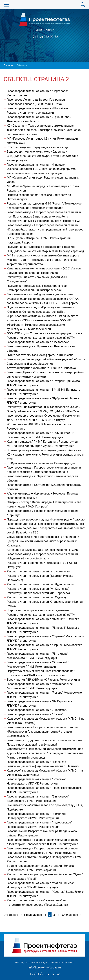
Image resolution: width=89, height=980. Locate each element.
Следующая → (72, 915)
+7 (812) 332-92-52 (44, 37)
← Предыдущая (31, 915)
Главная (8, 65)
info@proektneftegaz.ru (45, 967)
